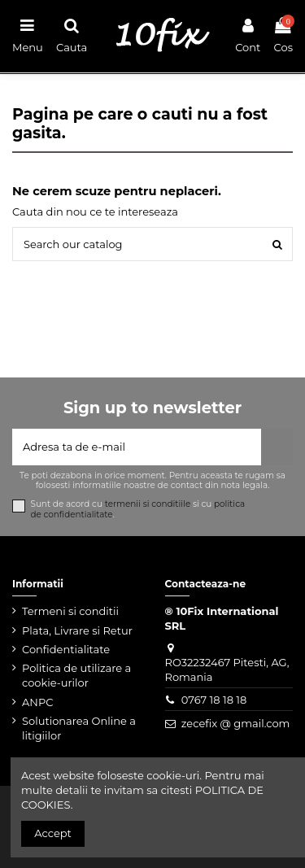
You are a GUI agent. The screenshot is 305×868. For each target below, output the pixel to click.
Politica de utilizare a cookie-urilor (76, 675)
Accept (53, 833)
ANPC (37, 702)
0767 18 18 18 (214, 700)
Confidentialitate (66, 649)
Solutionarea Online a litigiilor (79, 728)
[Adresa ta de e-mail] (137, 447)
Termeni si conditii (70, 611)
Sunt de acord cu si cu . (138, 509)
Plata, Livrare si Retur (77, 630)
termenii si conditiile (148, 504)
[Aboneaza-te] (277, 447)
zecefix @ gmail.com (236, 723)
